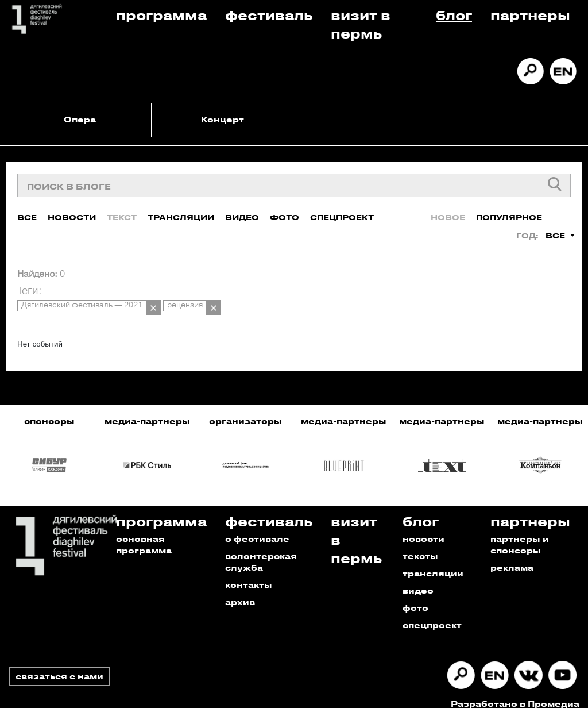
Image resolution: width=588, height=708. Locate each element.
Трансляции (181, 213)
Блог (454, 15)
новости (423, 528)
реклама (512, 557)
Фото (285, 213)
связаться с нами (59, 665)
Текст (122, 213)
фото (415, 597)
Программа (161, 15)
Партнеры (530, 15)
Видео (242, 213)
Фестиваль (269, 15)
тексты (420, 545)
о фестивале (257, 528)
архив (240, 591)
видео (418, 580)
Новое (448, 213)
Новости (72, 213)
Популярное (509, 213)
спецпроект (432, 614)
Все (27, 213)
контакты (249, 574)
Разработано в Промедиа (515, 693)
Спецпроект (342, 213)
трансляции (433, 562)
